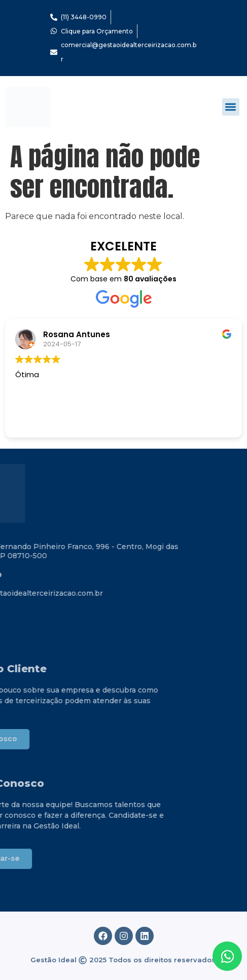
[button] (231, 107)
